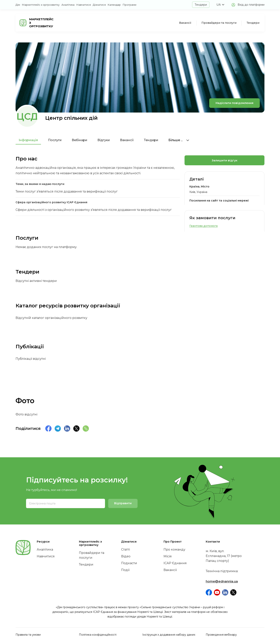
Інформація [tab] (28, 140)
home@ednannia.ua (222, 581)
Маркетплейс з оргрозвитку (41, 5)
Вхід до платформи (251, 5)
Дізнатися (99, 5)
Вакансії (185, 23)
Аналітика (68, 5)
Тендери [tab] (151, 140)
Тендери (201, 5)
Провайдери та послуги (219, 23)
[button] (220, 5)
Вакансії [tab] (127, 140)
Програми (129, 5)
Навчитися (84, 5)
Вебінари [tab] (80, 140)
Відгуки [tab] (104, 140)
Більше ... (179, 140)
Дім (18, 5)
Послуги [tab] (55, 140)
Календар (114, 5)
